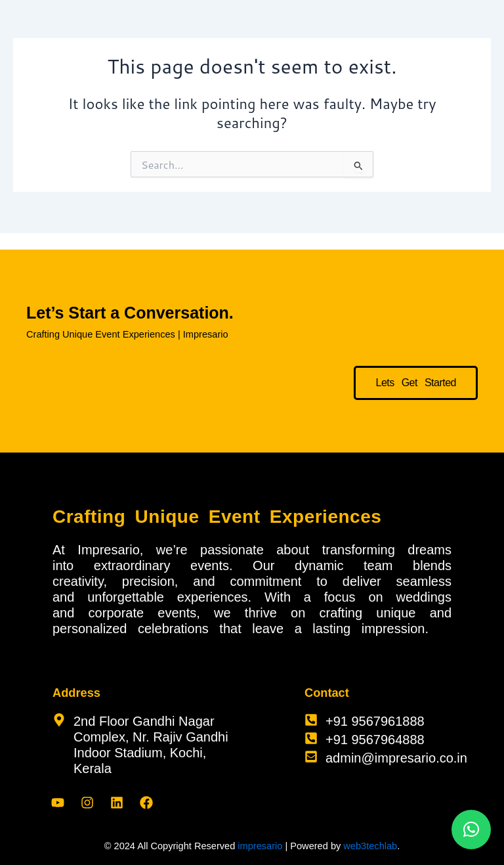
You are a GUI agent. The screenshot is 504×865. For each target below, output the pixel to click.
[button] (471, 830)
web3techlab (370, 846)
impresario (260, 846)
